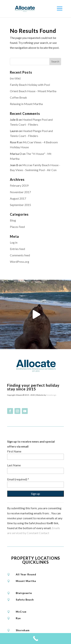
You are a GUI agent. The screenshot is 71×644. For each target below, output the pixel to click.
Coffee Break (18, 97)
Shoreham (23, 629)
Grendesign (51, 394)
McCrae (21, 611)
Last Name (14, 464)
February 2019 (19, 185)
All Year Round (26, 573)
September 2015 (20, 205)
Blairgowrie (24, 592)
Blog (13, 220)
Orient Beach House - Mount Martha (33, 91)
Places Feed (17, 227)
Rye (18, 617)
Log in (14, 242)
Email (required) (18, 478)
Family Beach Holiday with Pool (30, 85)
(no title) (15, 78)
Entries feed (17, 249)
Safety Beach (25, 599)
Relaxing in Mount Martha (26, 104)
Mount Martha (26, 580)
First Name (14, 451)
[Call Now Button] (35, 639)
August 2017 (18, 198)
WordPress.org (20, 262)
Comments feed (20, 255)
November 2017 (20, 192)
